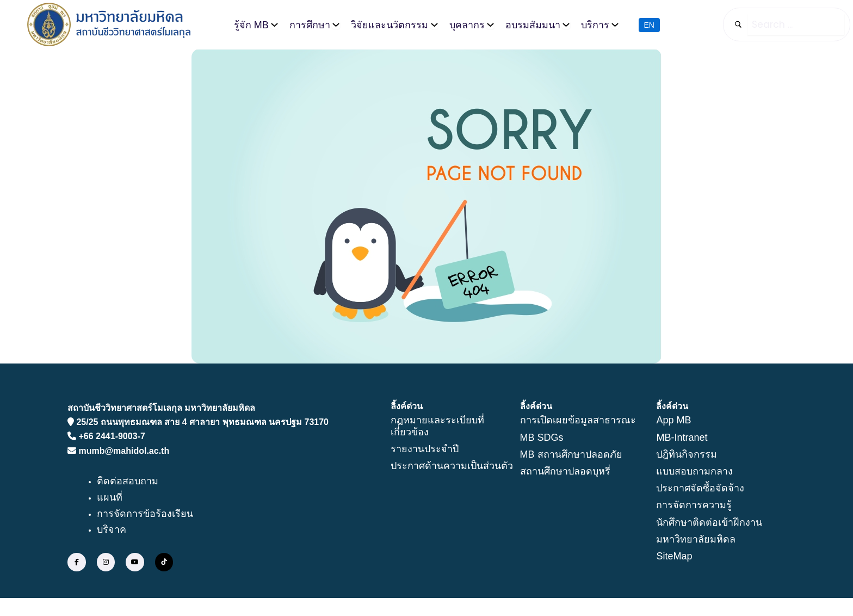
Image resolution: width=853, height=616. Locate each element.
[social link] (77, 563)
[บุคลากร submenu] (490, 25)
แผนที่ (110, 498)
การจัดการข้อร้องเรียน (145, 514)
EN (649, 24)
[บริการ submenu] (615, 25)
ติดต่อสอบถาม (128, 482)
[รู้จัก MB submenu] (274, 25)
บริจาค (112, 531)
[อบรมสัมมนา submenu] (566, 25)
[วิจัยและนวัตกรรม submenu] (434, 25)
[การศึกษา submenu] (336, 25)
